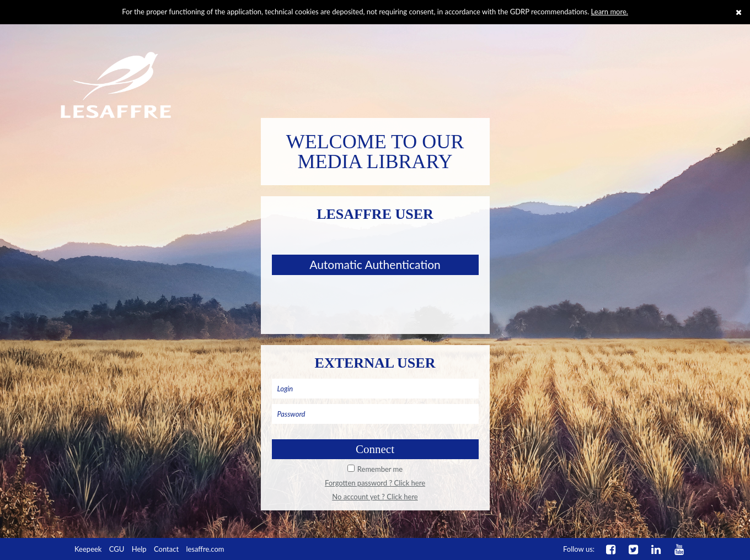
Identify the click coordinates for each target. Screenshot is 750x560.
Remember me (380, 469)
